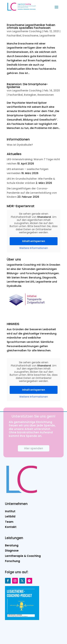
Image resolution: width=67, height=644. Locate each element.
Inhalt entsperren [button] (34, 241)
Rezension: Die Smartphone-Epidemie (27, 86)
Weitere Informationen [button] (34, 248)
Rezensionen (46, 95)
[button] (56, 7)
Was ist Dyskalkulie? (20, 145)
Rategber (30, 95)
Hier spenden (34, 450)
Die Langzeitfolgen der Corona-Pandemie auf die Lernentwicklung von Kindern (32, 193)
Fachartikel (14, 36)
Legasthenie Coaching (27, 31)
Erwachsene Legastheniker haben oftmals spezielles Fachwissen (31, 26)
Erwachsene (30, 36)
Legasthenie (47, 36)
